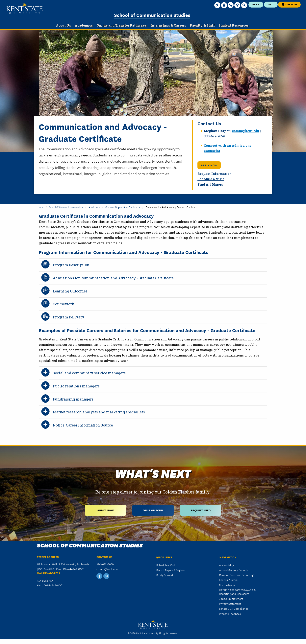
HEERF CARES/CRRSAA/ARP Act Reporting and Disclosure (238, 592)
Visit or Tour (153, 510)
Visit (271, 4)
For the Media (227, 585)
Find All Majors (210, 184)
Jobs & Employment (231, 599)
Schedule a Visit (211, 179)
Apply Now (209, 165)
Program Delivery (69, 317)
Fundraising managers (73, 399)
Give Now (289, 4)
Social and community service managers (89, 373)
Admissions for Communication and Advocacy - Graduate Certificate (113, 278)
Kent (41, 207)
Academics (94, 207)
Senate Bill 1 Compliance (234, 609)
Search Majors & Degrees (171, 570)
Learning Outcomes (70, 291)
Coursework (64, 304)
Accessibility (227, 565)
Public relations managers (76, 386)
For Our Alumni (228, 580)
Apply (256, 4)
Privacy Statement (230, 604)
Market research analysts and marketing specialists (99, 412)
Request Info (201, 510)
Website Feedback (230, 614)
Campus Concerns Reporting (236, 575)
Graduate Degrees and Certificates (123, 207)
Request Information (215, 174)
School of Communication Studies (152, 15)
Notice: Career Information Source (83, 425)
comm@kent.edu (246, 131)
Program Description (71, 265)
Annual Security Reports (234, 570)
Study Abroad (165, 575)
